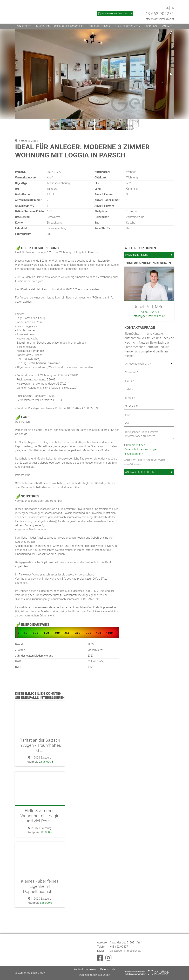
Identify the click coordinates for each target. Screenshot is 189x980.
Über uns (151, 26)
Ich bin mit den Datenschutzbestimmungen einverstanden (141, 449)
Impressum (92, 969)
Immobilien (43, 26)
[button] (171, 32)
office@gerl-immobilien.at (160, 19)
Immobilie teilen (137, 255)
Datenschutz (108, 969)
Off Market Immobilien (69, 26)
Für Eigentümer (99, 26)
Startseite (24, 26)
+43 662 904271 (158, 14)
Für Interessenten (127, 26)
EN (172, 8)
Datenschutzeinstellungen (94, 975)
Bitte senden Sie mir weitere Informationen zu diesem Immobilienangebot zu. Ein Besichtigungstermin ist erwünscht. (149, 434)
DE (167, 8)
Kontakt (166, 26)
